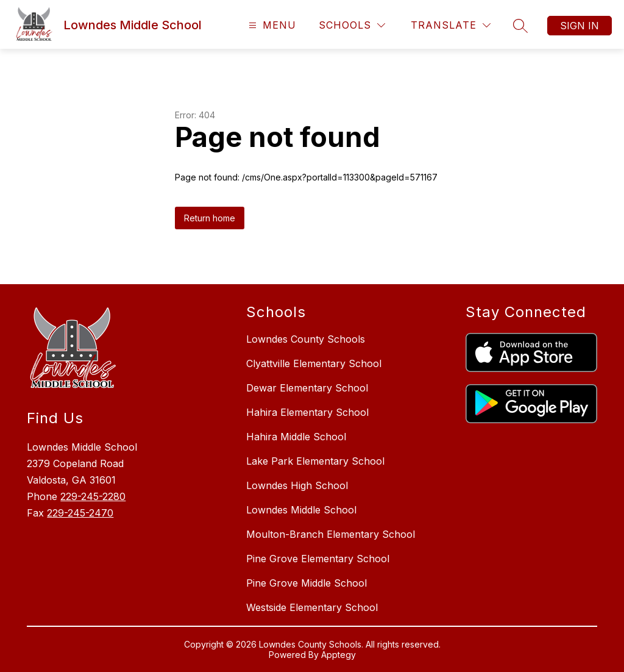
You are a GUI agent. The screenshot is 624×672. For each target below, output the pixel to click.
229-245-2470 (80, 513)
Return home (210, 218)
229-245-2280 (93, 496)
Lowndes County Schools (306, 339)
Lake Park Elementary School (315, 461)
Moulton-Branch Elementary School (331, 534)
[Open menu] (271, 25)
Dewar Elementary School (307, 388)
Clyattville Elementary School (314, 363)
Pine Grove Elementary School (318, 559)
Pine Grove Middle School (307, 583)
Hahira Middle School (296, 437)
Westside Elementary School (312, 607)
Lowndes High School (297, 485)
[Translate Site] (451, 25)
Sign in (580, 26)
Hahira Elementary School (307, 412)
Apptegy (339, 655)
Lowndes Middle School (301, 510)
